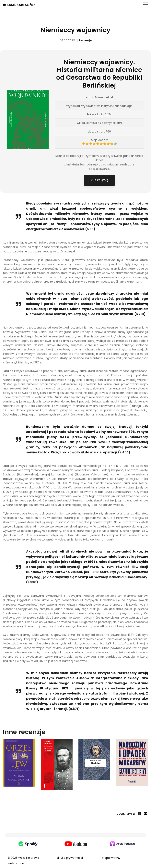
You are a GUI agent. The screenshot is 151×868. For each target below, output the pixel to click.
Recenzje (85, 40)
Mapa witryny (111, 858)
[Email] (145, 814)
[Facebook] (140, 814)
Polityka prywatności (69, 858)
